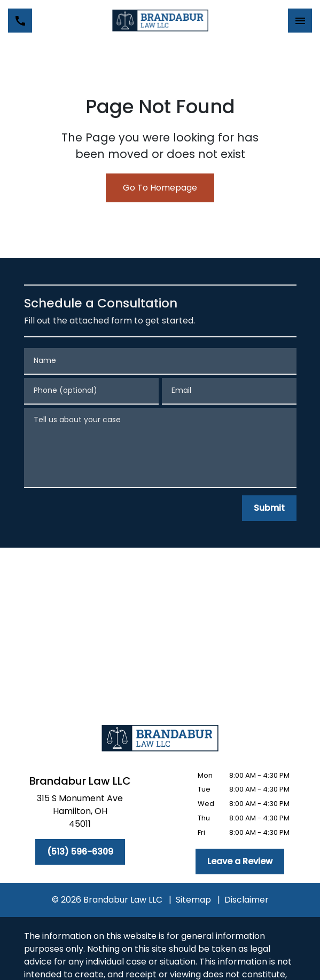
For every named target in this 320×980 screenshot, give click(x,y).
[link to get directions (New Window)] (80, 813)
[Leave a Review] (240, 862)
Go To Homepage (160, 188)
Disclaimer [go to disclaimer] (247, 900)
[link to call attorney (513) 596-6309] (20, 21)
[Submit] (269, 508)
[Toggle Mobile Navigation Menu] (300, 21)
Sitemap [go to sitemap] (193, 900)
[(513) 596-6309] (80, 852)
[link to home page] (160, 21)
